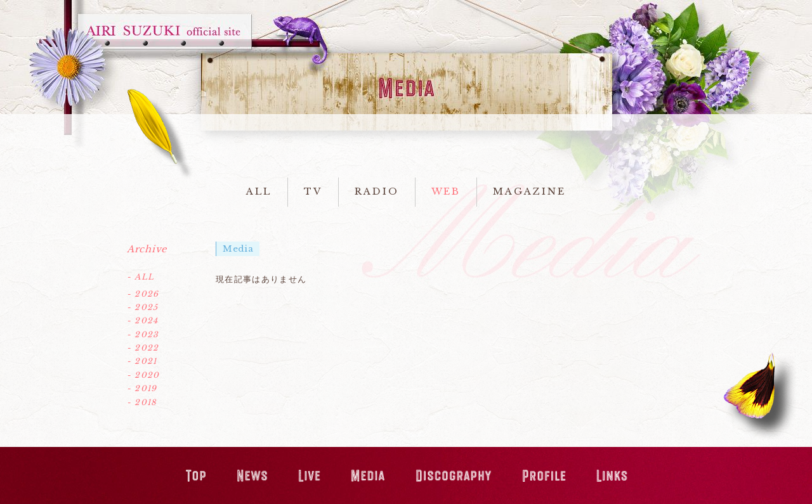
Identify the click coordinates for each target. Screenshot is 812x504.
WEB (446, 191)
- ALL (141, 277)
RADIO (377, 191)
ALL (259, 191)
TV (313, 191)
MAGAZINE (529, 191)
